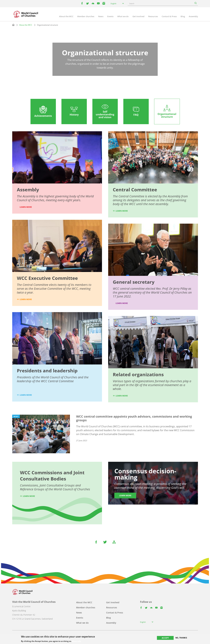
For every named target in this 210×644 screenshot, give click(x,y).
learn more (26, 299)
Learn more (122, 303)
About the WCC (66, 16)
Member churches (86, 16)
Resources (153, 16)
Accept (165, 638)
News (101, 16)
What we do (123, 16)
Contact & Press (169, 16)
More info (77, 641)
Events (110, 16)
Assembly (193, 16)
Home (13, 25)
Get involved (138, 16)
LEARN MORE (26, 207)
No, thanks (181, 638)
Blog (183, 16)
